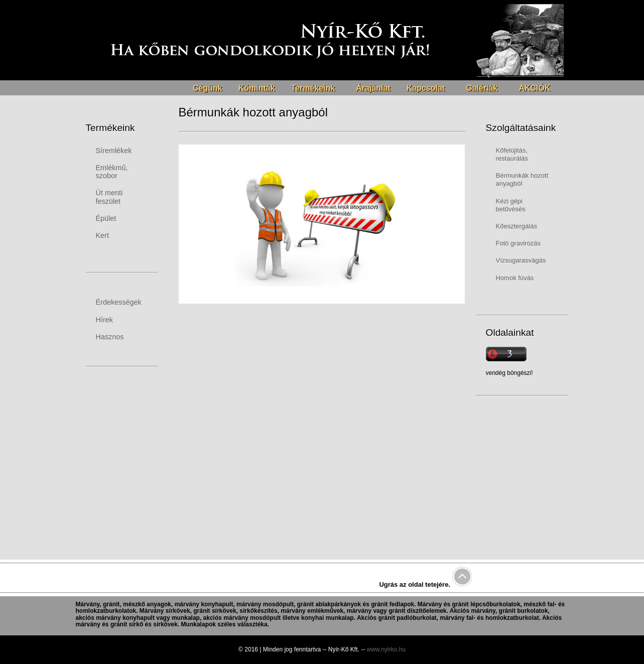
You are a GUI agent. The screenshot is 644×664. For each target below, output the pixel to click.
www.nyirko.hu (386, 649)
